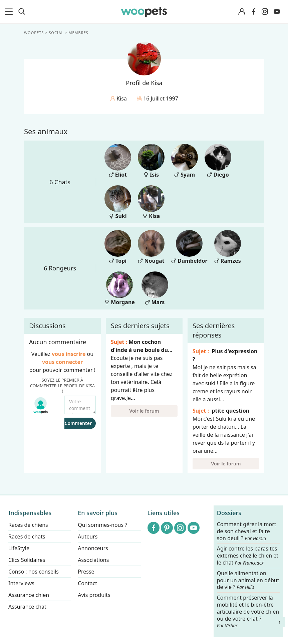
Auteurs (88, 536)
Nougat (151, 247)
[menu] (10, 12)
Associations (93, 560)
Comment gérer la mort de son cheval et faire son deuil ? (247, 531)
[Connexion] (242, 12)
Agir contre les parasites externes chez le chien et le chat (248, 556)
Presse (86, 572)
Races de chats (27, 536)
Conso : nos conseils (34, 572)
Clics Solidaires (27, 560)
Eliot (118, 161)
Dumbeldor (189, 247)
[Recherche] (22, 12)
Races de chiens (28, 525)
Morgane (120, 289)
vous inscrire (68, 354)
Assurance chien (29, 595)
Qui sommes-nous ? (102, 525)
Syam (185, 161)
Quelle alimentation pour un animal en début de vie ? (248, 580)
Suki (118, 202)
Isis (151, 161)
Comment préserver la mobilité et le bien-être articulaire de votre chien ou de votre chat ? (248, 611)
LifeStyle (19, 548)
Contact (87, 583)
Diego (218, 161)
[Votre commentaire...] (80, 405)
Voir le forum (144, 411)
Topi (118, 247)
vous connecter (62, 362)
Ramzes (227, 247)
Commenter (78, 423)
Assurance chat (27, 607)
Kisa (151, 202)
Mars (155, 289)
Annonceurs (93, 548)
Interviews (21, 583)
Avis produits (94, 595)
